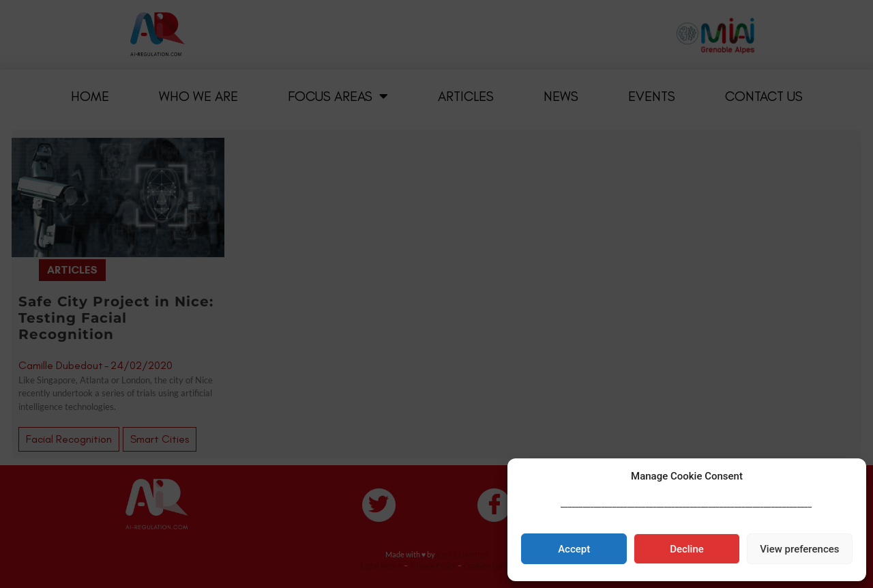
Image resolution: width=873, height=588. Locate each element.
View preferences (799, 549)
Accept (574, 549)
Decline (687, 549)
